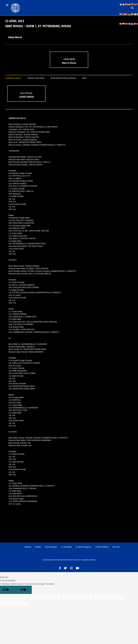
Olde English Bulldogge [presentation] (70, 81)
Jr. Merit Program (83, 550)
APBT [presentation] (93, 81)
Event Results (51, 550)
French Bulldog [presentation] (40, 81)
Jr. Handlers (66, 550)
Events (38, 550)
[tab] (15, 81)
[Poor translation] (23, 592)
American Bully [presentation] (15, 81)
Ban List (116, 550)
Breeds (28, 550)
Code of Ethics (102, 550)
